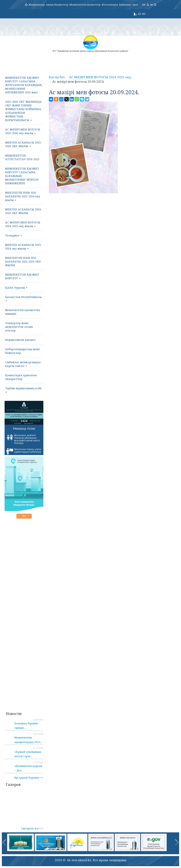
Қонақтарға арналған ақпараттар (21, 377)
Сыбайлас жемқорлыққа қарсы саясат (23, 364)
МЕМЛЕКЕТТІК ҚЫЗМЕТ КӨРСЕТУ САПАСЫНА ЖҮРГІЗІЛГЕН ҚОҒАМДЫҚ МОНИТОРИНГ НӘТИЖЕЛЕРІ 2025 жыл (24, 85)
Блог (135, 5)
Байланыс (125, 5)
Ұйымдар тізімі (24, 428)
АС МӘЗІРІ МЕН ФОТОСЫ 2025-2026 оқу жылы (23, 131)
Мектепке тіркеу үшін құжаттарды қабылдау (24, 451)
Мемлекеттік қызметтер (85, 5)
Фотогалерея (110, 5)
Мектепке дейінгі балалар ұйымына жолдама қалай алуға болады (23, 439)
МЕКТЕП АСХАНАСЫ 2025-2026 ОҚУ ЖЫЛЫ (24, 144)
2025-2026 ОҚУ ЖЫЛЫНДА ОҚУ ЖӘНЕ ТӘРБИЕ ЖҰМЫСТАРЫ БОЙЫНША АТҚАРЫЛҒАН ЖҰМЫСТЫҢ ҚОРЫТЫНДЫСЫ (23, 111)
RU (144, 14)
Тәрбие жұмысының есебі (23, 389)
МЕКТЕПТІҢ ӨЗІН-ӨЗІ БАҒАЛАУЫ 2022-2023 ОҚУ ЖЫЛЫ (23, 261)
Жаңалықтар (37, 5)
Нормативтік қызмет (20, 340)
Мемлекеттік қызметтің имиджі (22, 312)
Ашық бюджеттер (57, 5)
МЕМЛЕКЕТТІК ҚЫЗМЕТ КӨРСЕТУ (22, 276)
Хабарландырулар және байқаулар (23, 351)
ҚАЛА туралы (16, 287)
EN (144, 5)
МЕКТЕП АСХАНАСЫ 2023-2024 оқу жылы (24, 247)
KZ (140, 14)
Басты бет (57, 77)
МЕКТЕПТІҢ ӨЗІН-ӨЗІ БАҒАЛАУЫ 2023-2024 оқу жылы (23, 196)
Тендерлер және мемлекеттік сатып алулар (19, 327)
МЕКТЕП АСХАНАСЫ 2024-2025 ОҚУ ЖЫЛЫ (24, 211)
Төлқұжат (14, 235)
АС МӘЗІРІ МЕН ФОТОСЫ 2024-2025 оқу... (101, 77)
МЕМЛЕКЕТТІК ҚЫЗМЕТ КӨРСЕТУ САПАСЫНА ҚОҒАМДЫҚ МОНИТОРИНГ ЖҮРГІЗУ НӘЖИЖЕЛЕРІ (22, 176)
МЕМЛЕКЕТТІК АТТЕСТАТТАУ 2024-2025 (22, 157)
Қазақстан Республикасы (23, 298)
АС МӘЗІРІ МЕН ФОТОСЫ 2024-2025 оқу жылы (23, 224)
